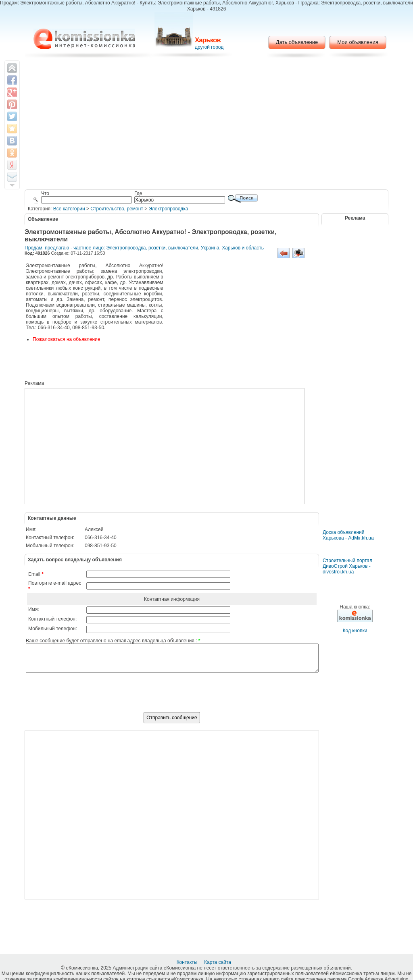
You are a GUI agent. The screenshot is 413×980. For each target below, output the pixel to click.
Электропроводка (169, 209)
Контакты (188, 962)
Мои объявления (358, 42)
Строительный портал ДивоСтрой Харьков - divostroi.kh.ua (347, 566)
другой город (209, 47)
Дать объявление (297, 42)
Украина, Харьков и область (232, 248)
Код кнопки (355, 631)
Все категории (69, 209)
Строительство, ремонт (117, 209)
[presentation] (172, 697)
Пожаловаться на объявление (66, 339)
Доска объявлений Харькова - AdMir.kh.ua (348, 535)
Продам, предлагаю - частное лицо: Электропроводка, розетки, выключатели (111, 248)
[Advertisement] (207, 125)
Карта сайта (218, 962)
